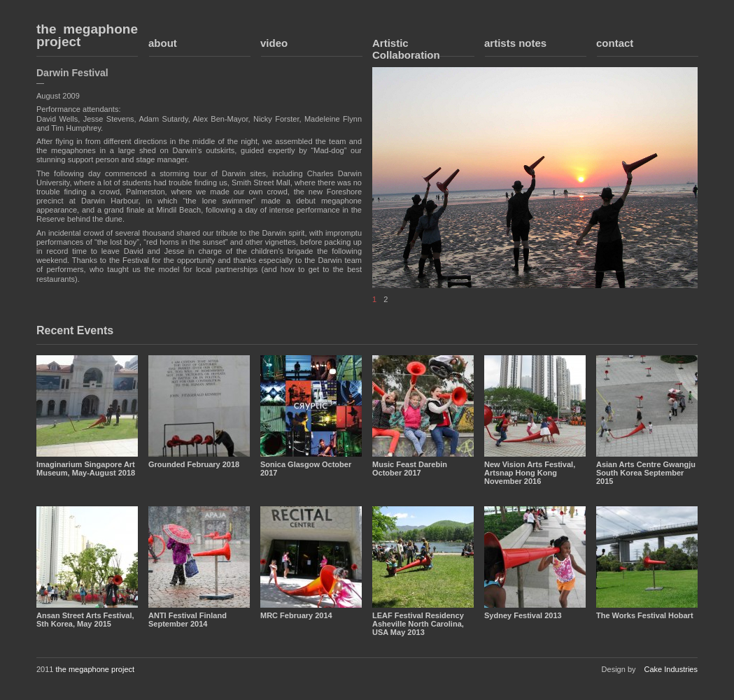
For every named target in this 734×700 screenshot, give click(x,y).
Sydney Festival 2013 (523, 615)
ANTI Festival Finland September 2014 (188, 620)
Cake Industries (671, 669)
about (163, 43)
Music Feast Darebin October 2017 (410, 469)
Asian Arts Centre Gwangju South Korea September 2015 (646, 473)
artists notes (515, 43)
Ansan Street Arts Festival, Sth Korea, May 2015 (85, 620)
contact (615, 43)
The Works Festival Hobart (645, 615)
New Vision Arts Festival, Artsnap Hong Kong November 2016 (530, 473)
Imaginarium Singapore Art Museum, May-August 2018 (86, 469)
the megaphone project (87, 36)
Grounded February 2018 (194, 464)
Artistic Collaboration (406, 49)
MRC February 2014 (296, 615)
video (274, 43)
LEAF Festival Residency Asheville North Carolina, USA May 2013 (418, 624)
